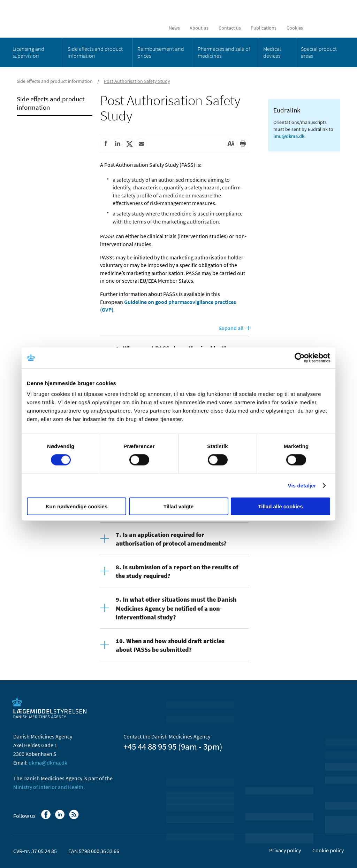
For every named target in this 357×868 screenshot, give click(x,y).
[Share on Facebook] (106, 144)
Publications (264, 28)
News (174, 28)
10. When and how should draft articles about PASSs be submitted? (170, 645)
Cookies (295, 28)
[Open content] (108, 533)
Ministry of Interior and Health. (49, 787)
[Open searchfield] (333, 28)
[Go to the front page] (64, 18)
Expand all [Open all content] (231, 328)
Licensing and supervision (28, 52)
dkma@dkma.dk (48, 763)
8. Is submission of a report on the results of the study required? (177, 571)
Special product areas (319, 52)
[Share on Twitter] (129, 144)
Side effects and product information (95, 52)
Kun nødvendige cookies (77, 506)
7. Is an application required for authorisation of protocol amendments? (171, 539)
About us (199, 28)
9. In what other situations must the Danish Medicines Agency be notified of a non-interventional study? (176, 608)
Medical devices (272, 52)
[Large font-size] (231, 144)
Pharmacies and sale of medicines (224, 52)
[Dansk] (317, 28)
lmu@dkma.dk (289, 136)
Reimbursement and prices (161, 52)
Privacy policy (285, 850)
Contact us (230, 28)
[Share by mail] (141, 144)
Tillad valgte (178, 506)
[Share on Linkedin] (117, 144)
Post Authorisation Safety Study (137, 81)
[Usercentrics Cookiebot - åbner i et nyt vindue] (300, 358)
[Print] (243, 144)
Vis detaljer (302, 485)
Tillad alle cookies (280, 506)
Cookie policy (328, 850)
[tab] (174, 538)
